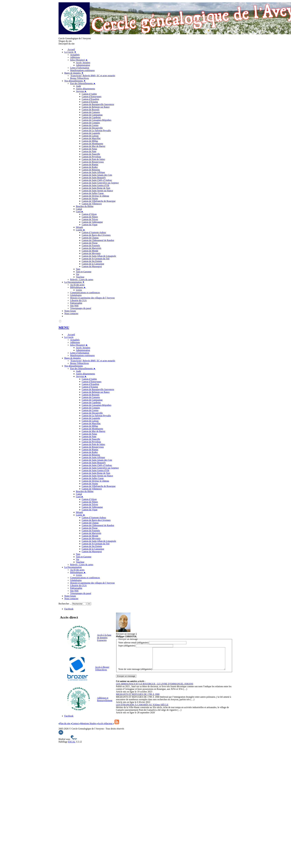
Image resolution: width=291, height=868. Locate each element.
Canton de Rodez (90, 167)
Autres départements (86, 89)
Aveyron (81, 91)
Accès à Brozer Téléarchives (102, 668)
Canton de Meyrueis (91, 253)
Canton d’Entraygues (92, 97)
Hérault (79, 227)
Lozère (81, 230)
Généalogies (76, 295)
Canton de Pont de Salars (93, 159)
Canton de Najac (89, 149)
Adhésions (75, 57)
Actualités (75, 55)
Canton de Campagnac (92, 115)
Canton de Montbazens (92, 144)
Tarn (78, 269)
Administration (83, 65)
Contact (75, 721)
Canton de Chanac (90, 238)
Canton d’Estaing (90, 102)
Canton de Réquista (91, 170)
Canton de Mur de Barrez (94, 146)
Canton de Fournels (91, 246)
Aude (78, 86)
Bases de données (74, 73)
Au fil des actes (77, 285)
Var (78, 274)
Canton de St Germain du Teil (96, 259)
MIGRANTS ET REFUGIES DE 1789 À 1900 (138, 701)
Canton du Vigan (90, 225)
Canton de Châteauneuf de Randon (98, 240)
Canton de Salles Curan (93, 193)
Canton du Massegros (92, 266)
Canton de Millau (90, 141)
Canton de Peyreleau (91, 157)
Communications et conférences (85, 293)
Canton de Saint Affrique (93, 172)
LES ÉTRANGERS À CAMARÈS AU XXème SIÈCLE (142, 712)
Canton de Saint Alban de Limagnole (99, 256)
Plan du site (65, 721)
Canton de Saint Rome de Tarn (96, 188)
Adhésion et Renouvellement (105, 699)
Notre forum (70, 311)
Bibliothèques (78, 287)
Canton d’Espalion (90, 99)
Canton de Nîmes (90, 217)
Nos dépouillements (75, 81)
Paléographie (76, 303)
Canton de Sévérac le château (95, 196)
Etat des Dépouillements (83, 83)
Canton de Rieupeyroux (93, 162)
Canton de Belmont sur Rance (96, 107)
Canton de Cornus (90, 125)
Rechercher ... (65, 604)
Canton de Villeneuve (92, 204)
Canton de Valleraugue (92, 222)
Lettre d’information (80, 68)
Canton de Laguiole (91, 133)
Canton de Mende (90, 251)
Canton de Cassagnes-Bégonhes (97, 120)
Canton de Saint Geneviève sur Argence (100, 183)
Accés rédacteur (105, 721)
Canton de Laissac (90, 136)
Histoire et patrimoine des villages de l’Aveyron (92, 298)
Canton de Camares (91, 112)
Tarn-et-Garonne (84, 272)
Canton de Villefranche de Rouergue (99, 201)
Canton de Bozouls (91, 110)
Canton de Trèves (90, 219)
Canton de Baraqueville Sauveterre (98, 104)
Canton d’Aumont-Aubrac (94, 232)
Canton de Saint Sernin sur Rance (97, 191)
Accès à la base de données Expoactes (104, 638)
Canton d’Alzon (89, 214)
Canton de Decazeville (92, 128)
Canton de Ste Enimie (92, 261)
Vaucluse (80, 277)
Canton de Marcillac (91, 138)
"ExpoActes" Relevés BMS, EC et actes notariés (93, 76)
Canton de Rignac (90, 164)
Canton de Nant (89, 151)
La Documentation (74, 282)
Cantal (79, 209)
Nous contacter (71, 313)
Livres (79, 290)
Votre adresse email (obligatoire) (133, 643)
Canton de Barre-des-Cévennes (96, 235)
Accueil (70, 49)
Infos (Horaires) (79, 60)
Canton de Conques (91, 123)
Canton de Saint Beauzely (94, 178)
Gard (80, 212)
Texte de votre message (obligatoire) (135, 648)
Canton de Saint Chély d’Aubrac (97, 180)
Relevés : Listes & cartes (82, 279)
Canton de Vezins (90, 198)
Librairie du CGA (78, 300)
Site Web (74, 306)
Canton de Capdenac (91, 117)
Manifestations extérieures (82, 70)
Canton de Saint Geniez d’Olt (95, 185)
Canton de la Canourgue (93, 264)
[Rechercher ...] (79, 604)
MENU (64, 327)
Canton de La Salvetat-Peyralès (96, 130)
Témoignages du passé (81, 308)
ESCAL (72, 744)
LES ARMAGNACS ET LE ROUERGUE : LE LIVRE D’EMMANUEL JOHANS (155, 691)
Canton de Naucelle (91, 154)
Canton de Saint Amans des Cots (97, 175)
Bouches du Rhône (85, 206)
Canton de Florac (90, 243)
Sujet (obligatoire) (127, 646)
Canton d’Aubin (89, 94)
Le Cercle (70, 52)
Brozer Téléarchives (79, 78)
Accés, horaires (83, 63)
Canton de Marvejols (91, 248)
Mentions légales (88, 721)
